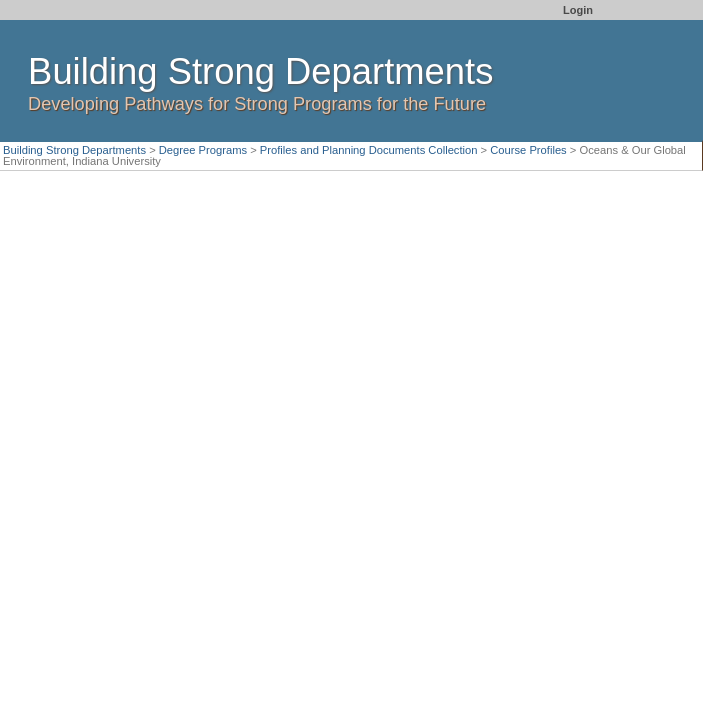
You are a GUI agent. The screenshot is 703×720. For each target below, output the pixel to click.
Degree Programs (203, 150)
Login (578, 10)
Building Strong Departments (74, 150)
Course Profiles (528, 150)
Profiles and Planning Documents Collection (369, 150)
